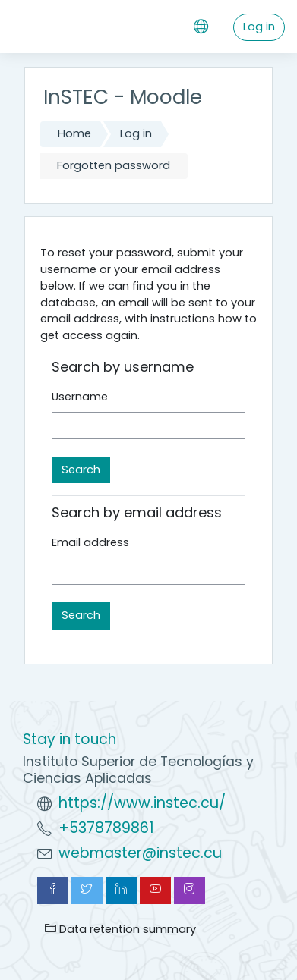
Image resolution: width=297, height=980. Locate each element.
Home (74, 133)
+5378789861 (106, 828)
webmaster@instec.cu (140, 853)
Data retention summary (120, 929)
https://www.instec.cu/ (142, 803)
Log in (259, 27)
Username (80, 397)
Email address (90, 542)
